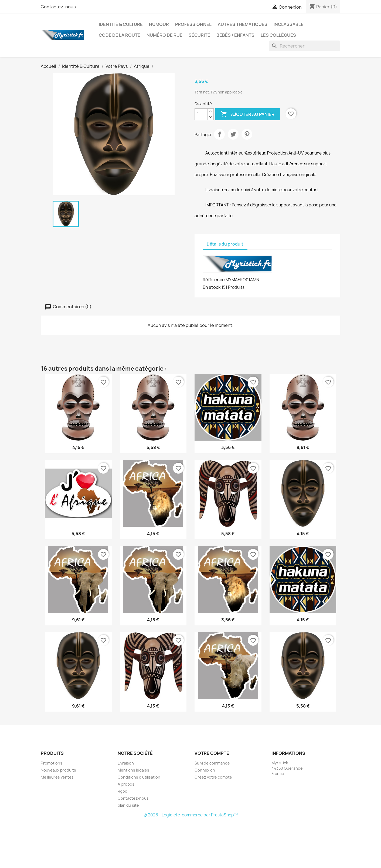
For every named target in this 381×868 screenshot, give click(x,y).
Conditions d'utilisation (139, 777)
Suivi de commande (212, 763)
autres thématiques (243, 24)
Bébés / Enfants (235, 35)
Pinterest (247, 134)
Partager (219, 134)
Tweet (233, 134)
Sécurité (199, 35)
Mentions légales (133, 770)
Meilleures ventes (57, 777)
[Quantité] (201, 114)
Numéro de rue (164, 35)
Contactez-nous (58, 7)
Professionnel (193, 24)
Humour (159, 24)
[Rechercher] (305, 46)
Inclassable (289, 24)
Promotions (52, 763)
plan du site (128, 805)
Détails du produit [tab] (225, 244)
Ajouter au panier (248, 114)
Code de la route (120, 35)
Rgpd (123, 791)
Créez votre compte (213, 777)
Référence (214, 280)
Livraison (126, 763)
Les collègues (278, 35)
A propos (126, 784)
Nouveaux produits (58, 770)
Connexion (205, 770)
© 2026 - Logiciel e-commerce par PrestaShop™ (191, 815)
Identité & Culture (121, 24)
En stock (212, 287)
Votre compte (212, 753)
